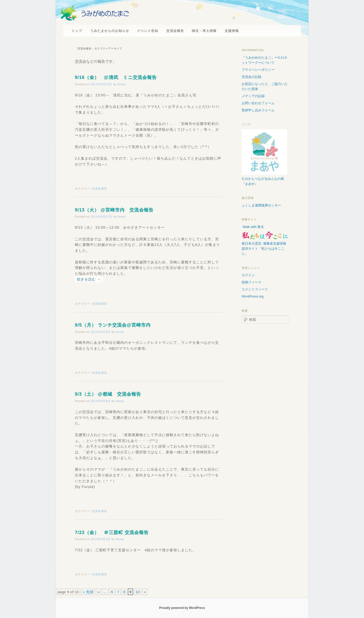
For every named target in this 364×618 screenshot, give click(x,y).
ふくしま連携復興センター (261, 205)
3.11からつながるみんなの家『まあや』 (264, 179)
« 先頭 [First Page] (88, 592)
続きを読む (89, 279)
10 (138, 592)
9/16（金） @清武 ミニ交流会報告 (116, 77)
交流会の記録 (252, 77)
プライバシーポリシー (258, 70)
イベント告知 (148, 31)
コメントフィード (255, 289)
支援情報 (232, 31)
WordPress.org (253, 296)
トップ (77, 31)
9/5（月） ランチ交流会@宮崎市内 (113, 325)
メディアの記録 (253, 96)
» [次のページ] (145, 592)
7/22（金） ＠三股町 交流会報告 (112, 532)
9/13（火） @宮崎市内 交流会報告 (114, 210)
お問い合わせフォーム (258, 103)
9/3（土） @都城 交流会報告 (108, 394)
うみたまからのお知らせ (110, 31)
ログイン (248, 275)
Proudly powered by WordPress (182, 608)
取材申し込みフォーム (258, 110)
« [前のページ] (99, 592)
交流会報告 (175, 31)
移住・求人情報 (204, 31)
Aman (122, 84)
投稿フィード (252, 282)
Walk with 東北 (253, 227)
